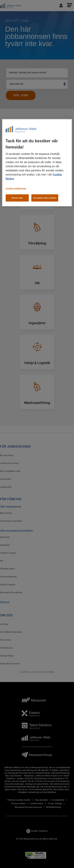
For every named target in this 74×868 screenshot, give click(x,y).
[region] (37, 163)
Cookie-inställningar (16, 188)
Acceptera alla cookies (45, 198)
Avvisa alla (17, 198)
